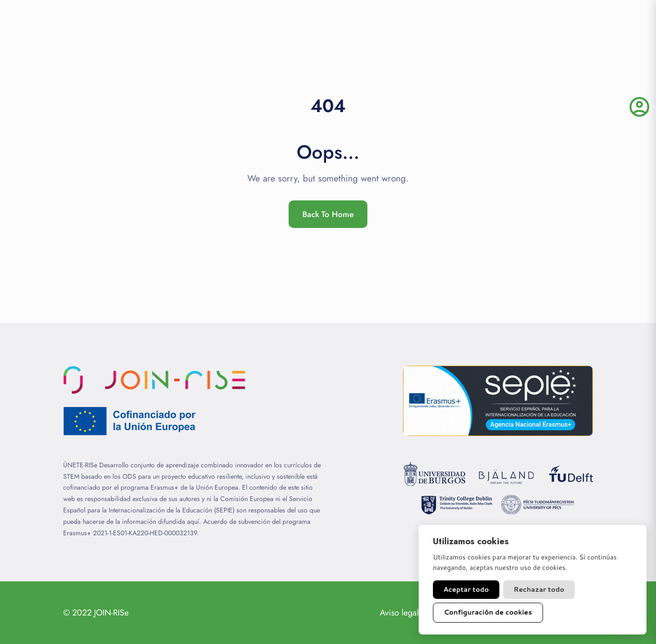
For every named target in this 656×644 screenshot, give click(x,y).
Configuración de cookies (488, 612)
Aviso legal (399, 613)
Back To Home (328, 214)
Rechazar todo (539, 589)
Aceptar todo (466, 589)
